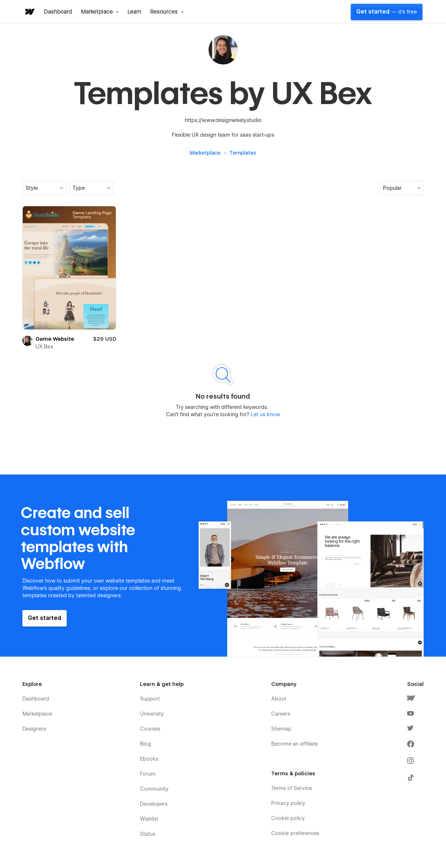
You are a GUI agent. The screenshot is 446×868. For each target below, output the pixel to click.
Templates (243, 153)
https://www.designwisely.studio (223, 120)
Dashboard (58, 12)
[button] (100, 12)
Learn (134, 12)
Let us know (265, 414)
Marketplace (205, 153)
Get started (387, 12)
